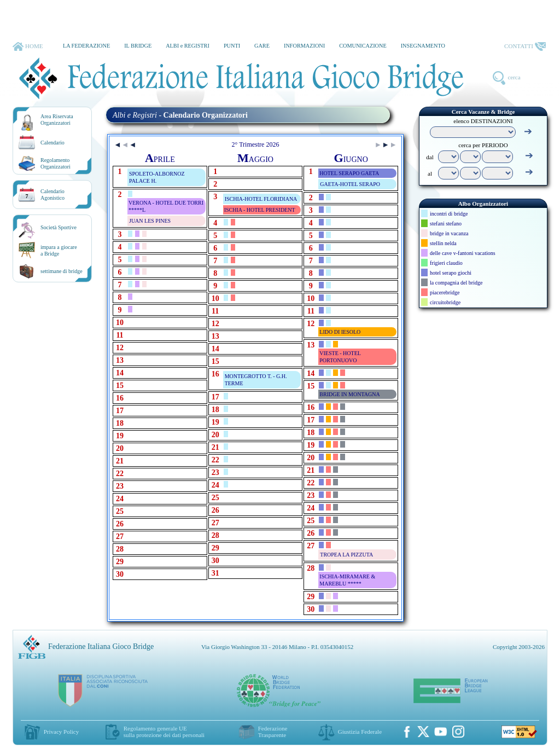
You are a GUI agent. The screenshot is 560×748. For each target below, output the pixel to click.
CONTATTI (525, 47)
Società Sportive (59, 227)
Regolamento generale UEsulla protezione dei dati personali (164, 732)
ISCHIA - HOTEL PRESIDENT (260, 210)
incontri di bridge (449, 214)
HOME (28, 47)
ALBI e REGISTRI (188, 46)
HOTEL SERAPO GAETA (349, 173)
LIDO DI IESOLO (340, 332)
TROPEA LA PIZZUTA (346, 555)
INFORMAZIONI (304, 46)
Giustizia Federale (360, 732)
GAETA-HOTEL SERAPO (350, 184)
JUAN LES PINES (150, 221)
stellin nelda (443, 243)
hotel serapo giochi (451, 273)
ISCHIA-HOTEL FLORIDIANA (261, 199)
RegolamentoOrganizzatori (56, 163)
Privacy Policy (61, 732)
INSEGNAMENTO (423, 46)
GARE (262, 46)
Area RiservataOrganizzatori (57, 120)
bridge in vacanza (449, 233)
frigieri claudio (446, 263)
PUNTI (232, 46)
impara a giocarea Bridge (59, 250)
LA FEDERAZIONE (86, 46)
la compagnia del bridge (456, 283)
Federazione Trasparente (273, 732)
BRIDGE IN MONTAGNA (349, 394)
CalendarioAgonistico (52, 195)
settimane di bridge (62, 271)
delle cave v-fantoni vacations (463, 253)
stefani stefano (446, 224)
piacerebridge (445, 292)
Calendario (52, 143)
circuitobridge (445, 302)
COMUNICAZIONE (363, 46)
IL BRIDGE (138, 46)
